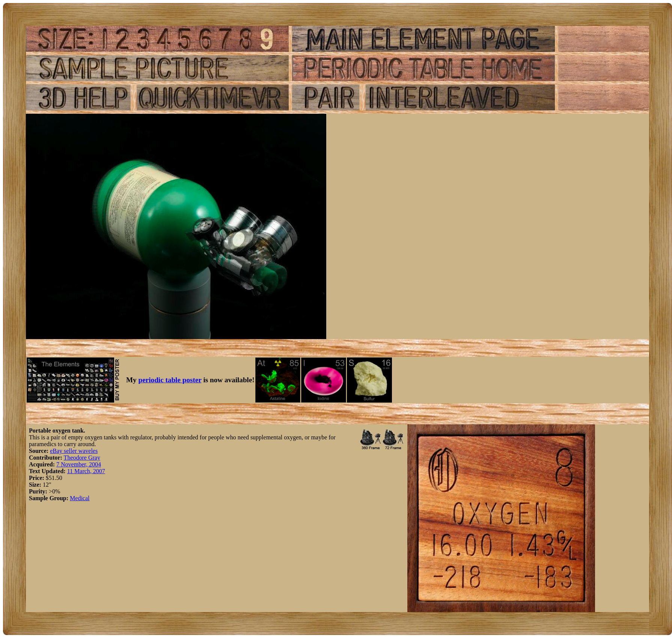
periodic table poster (170, 380)
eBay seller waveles (74, 451)
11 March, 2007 (86, 471)
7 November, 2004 (79, 464)
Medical (80, 498)
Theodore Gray (82, 458)
